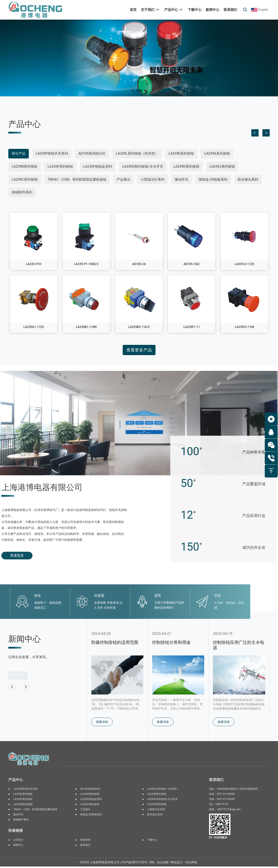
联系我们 (85, 846)
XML (152, 864)
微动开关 (182, 179)
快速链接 (16, 832)
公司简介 (18, 841)
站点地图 (163, 864)
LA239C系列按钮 (25, 179)
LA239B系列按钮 (25, 166)
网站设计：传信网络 (184, 864)
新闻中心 (18, 846)
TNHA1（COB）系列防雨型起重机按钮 (77, 179)
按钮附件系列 (22, 192)
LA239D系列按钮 (186, 166)
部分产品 (19, 153)
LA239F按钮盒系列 (98, 166)
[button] (133, 91)
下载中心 (152, 841)
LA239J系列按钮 (222, 166)
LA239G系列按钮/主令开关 (143, 166)
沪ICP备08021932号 (134, 864)
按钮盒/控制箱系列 (213, 179)
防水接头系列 (248, 179)
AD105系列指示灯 (92, 153)
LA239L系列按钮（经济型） (137, 153)
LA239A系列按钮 (217, 153)
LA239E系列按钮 (181, 153)
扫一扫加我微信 (218, 839)
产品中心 (16, 781)
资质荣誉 (85, 841)
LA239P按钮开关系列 (52, 153)
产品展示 (124, 179)
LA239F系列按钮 (60, 166)
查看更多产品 (139, 350)
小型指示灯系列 (153, 179)
